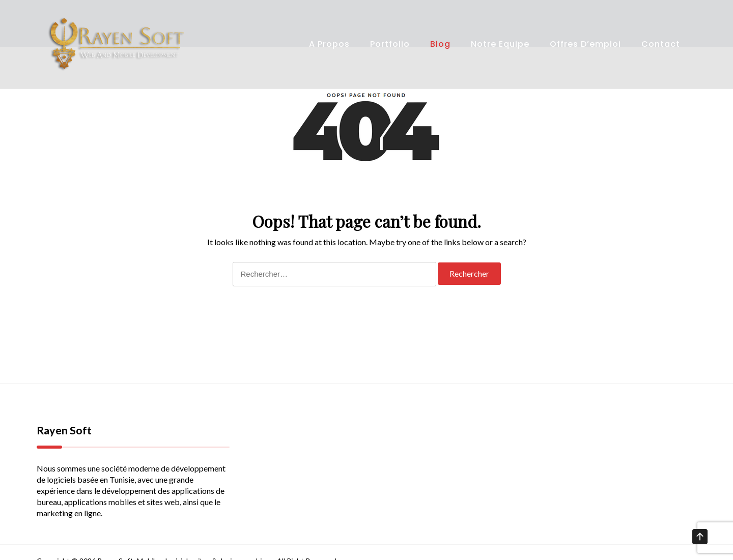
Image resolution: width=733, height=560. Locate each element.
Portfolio (390, 44)
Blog (440, 44)
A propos (329, 44)
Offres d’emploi (585, 44)
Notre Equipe (500, 44)
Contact (661, 44)
